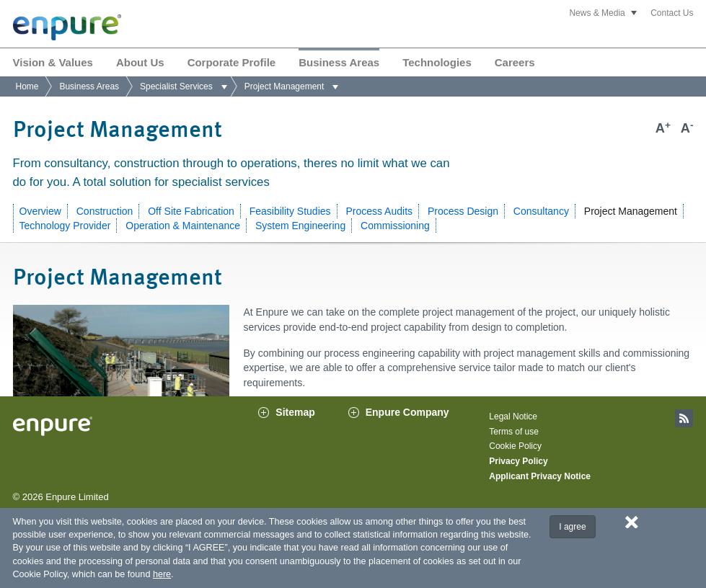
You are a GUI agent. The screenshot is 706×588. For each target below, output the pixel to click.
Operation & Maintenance (183, 226)
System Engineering (300, 226)
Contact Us (672, 13)
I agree (572, 527)
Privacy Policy (518, 476)
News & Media (597, 13)
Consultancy (541, 211)
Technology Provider (65, 226)
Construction (105, 211)
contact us (395, 409)
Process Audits (379, 211)
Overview (40, 211)
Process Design (463, 211)
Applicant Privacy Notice (540, 490)
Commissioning (395, 226)
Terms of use (514, 445)
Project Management (631, 211)
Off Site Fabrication (191, 211)
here (162, 574)
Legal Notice (513, 431)
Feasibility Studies (290, 211)
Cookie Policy (515, 460)
